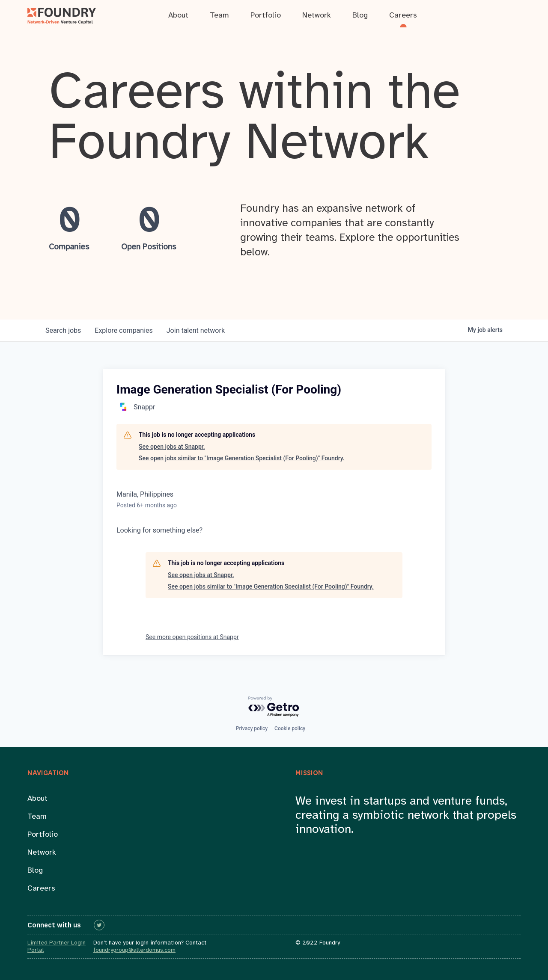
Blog (35, 871)
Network (42, 853)
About (37, 799)
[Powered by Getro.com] (274, 707)
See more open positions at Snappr (192, 637)
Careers (41, 889)
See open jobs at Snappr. (172, 447)
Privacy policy (252, 728)
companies (124, 330)
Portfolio (43, 835)
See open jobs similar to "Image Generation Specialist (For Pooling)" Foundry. (242, 458)
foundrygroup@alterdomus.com (134, 950)
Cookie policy (290, 728)
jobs (63, 330)
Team (37, 817)
